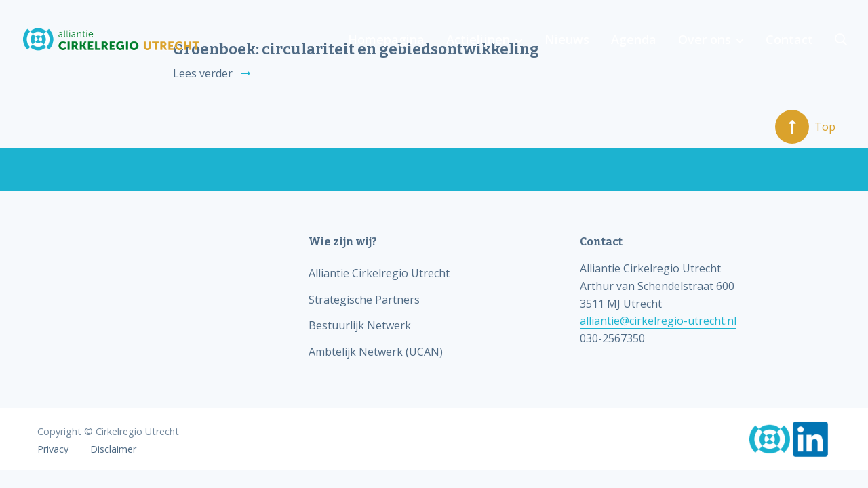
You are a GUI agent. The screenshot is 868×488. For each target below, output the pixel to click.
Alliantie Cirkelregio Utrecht (379, 273)
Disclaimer (113, 449)
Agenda (634, 39)
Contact (789, 39)
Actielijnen (478, 39)
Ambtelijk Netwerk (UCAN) (376, 352)
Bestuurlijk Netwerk (360, 325)
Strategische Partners (364, 300)
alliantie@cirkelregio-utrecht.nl (658, 321)
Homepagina (386, 39)
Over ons (705, 39)
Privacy (53, 449)
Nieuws (567, 39)
